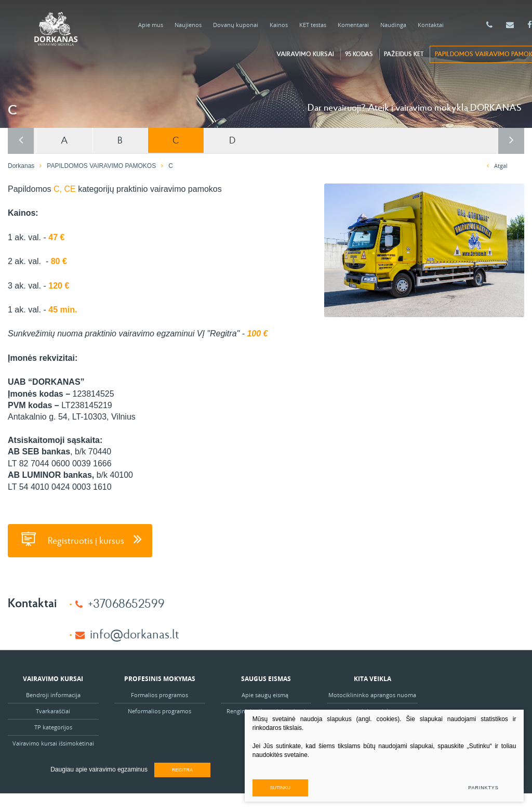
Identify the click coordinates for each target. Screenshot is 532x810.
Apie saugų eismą (266, 694)
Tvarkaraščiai (53, 710)
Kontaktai (431, 25)
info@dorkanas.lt (135, 632)
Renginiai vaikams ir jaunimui (266, 710)
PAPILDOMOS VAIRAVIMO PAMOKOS (101, 165)
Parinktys (481, 785)
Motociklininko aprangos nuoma (372, 694)
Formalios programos (159, 694)
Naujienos (188, 25)
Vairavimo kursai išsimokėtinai (53, 742)
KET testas (313, 25)
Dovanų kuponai (236, 25)
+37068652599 (126, 602)
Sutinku (350, 785)
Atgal (497, 165)
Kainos (279, 25)
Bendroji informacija (53, 694)
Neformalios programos (159, 710)
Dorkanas (21, 165)
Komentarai (353, 25)
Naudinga (393, 25)
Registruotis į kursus (80, 538)
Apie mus (151, 25)
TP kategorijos (53, 726)
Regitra (182, 769)
